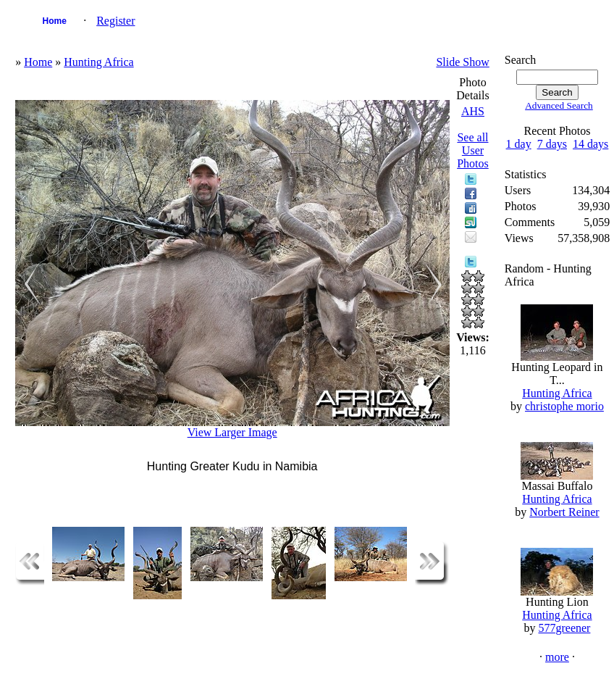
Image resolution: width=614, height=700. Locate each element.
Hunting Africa (98, 62)
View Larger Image (232, 432)
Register (115, 21)
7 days (552, 144)
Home (54, 21)
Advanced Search (559, 105)
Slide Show (462, 62)
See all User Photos (473, 150)
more (557, 657)
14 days (590, 144)
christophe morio (564, 406)
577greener (564, 628)
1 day (519, 144)
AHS (473, 111)
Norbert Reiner (564, 512)
